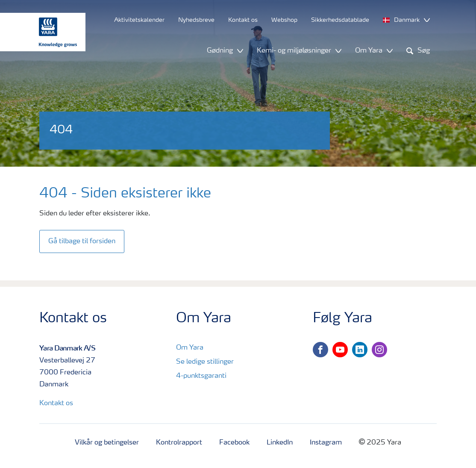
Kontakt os (56, 403)
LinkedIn (280, 443)
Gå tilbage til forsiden (82, 241)
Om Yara (190, 348)
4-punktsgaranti (201, 376)
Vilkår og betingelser (107, 443)
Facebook (234, 443)
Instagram (326, 443)
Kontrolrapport (179, 443)
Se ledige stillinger (205, 362)
